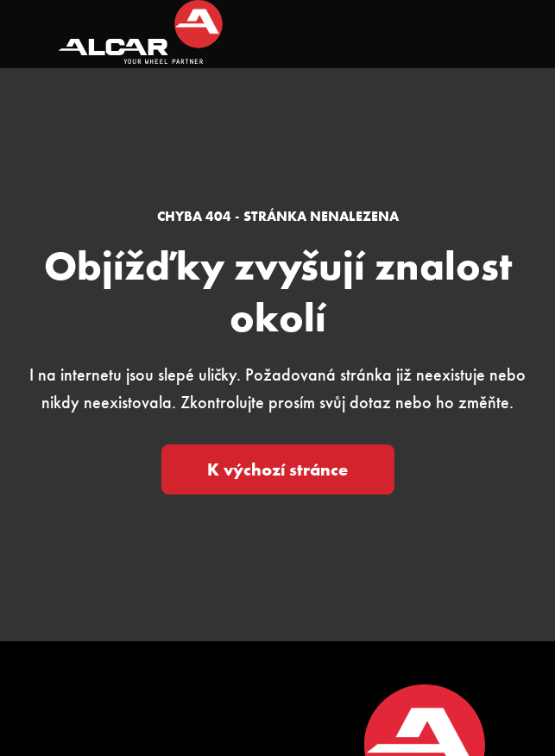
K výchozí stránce (277, 469)
